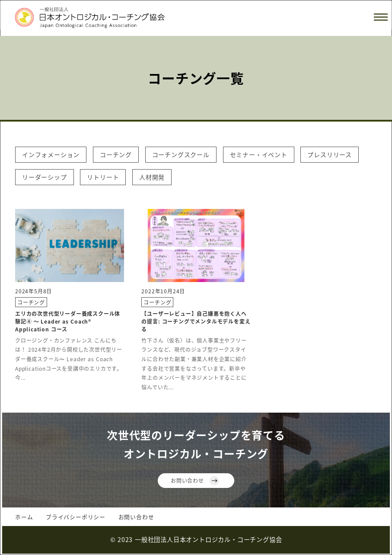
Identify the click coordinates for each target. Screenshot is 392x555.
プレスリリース (330, 154)
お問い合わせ (187, 480)
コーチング (116, 154)
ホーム (24, 517)
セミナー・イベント (259, 154)
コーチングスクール (181, 154)
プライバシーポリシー (76, 517)
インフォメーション (51, 154)
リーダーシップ (45, 177)
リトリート (103, 177)
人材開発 (152, 177)
